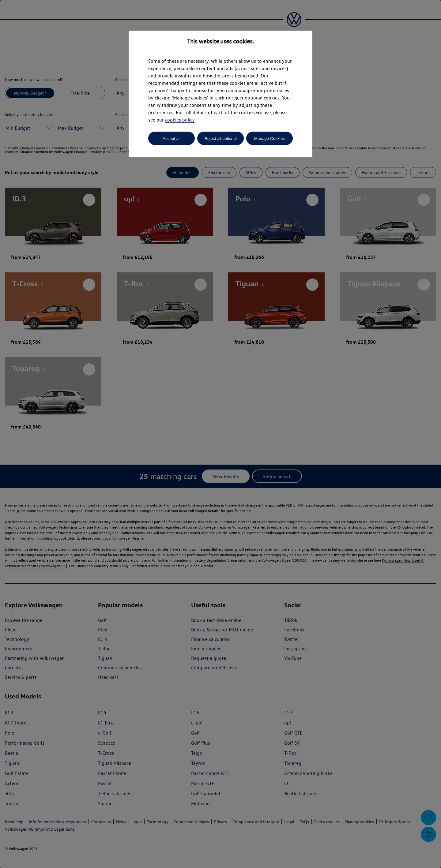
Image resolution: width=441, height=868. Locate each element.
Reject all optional (220, 138)
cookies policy (180, 120)
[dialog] (221, 434)
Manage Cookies (269, 138)
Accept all (171, 138)
